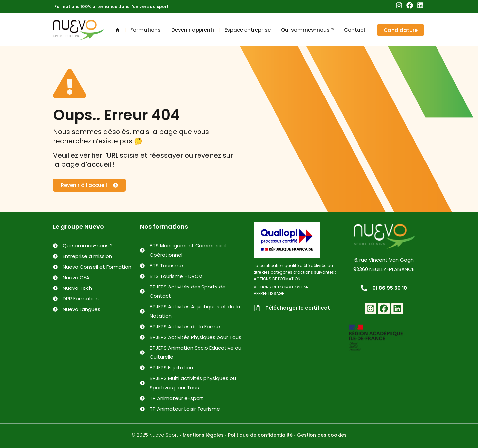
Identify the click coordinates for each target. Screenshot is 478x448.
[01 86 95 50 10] (364, 288)
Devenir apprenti (193, 30)
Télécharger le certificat (298, 308)
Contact (355, 30)
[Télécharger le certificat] (257, 308)
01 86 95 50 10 (390, 288)
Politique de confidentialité (260, 435)
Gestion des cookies (322, 435)
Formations (146, 30)
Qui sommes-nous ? (307, 30)
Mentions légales (203, 435)
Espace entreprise (247, 30)
